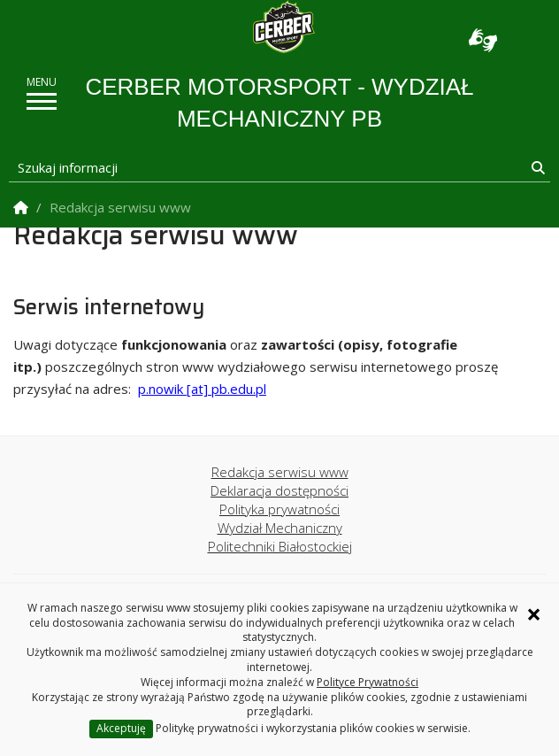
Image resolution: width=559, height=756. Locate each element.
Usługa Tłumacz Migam (483, 40)
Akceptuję (121, 728)
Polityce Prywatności (368, 682)
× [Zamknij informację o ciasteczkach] (534, 614)
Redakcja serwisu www (280, 472)
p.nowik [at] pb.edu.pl (202, 389)
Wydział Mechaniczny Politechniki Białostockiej (280, 537)
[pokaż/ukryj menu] (42, 101)
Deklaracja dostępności (279, 490)
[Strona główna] (284, 27)
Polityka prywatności (279, 509)
